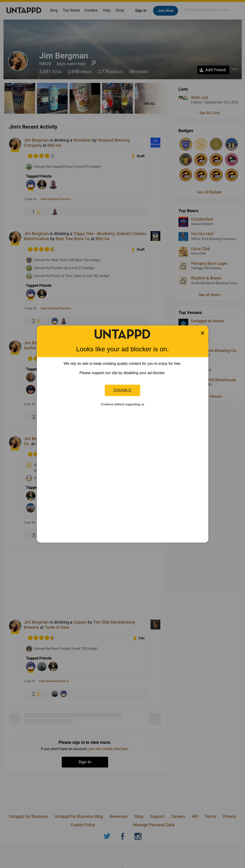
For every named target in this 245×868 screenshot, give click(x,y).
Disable (123, 390)
